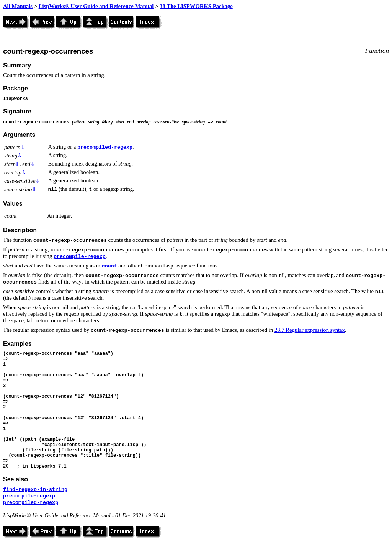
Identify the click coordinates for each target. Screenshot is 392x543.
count (109, 266)
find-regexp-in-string (35, 490)
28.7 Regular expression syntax (310, 330)
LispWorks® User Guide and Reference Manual (96, 6)
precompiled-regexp (105, 147)
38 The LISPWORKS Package (196, 6)
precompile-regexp (80, 257)
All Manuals (18, 6)
